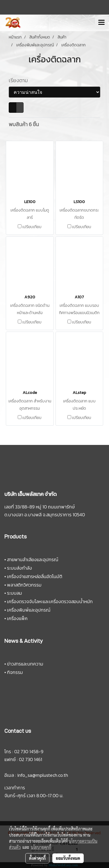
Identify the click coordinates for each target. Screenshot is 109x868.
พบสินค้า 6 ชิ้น (24, 124)
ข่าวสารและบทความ (25, 664)
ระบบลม (15, 593)
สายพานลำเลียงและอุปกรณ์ (33, 559)
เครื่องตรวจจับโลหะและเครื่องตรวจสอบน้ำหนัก (50, 601)
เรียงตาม (20, 80)
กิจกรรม (15, 672)
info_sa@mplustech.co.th (43, 775)
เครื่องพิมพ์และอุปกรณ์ (29, 610)
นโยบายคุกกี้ (41, 847)
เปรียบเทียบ (32, 227)
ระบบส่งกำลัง (19, 568)
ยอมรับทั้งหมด (68, 858)
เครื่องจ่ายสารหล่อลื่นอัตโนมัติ (35, 576)
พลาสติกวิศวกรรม (24, 585)
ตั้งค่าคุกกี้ (37, 858)
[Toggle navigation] (101, 23)
